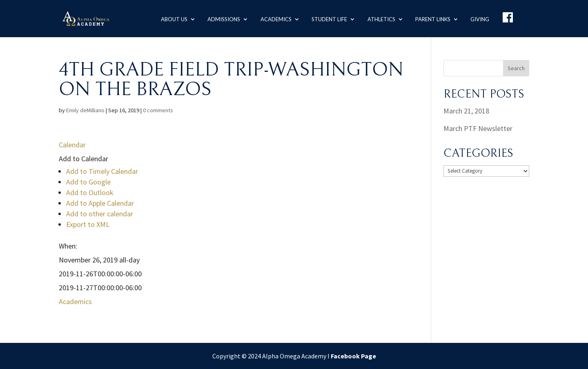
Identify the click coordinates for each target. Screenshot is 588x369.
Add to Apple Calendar (100, 203)
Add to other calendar (100, 214)
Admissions (220, 18)
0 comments (158, 110)
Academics (273, 18)
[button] (84, 159)
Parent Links (431, 18)
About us (170, 18)
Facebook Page (353, 356)
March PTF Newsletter (478, 128)
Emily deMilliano (85, 110)
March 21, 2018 (466, 111)
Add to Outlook (90, 192)
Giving (479, 18)
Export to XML (88, 224)
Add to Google (88, 182)
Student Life (327, 18)
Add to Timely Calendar (102, 171)
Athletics (379, 18)
